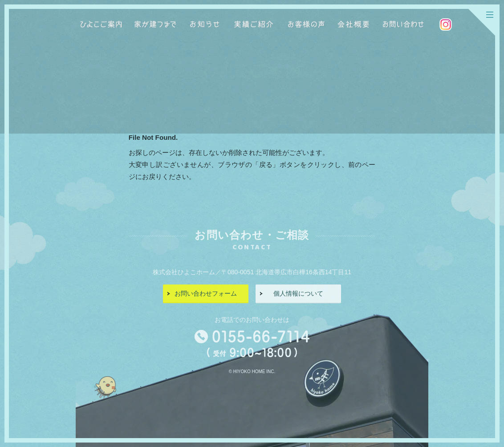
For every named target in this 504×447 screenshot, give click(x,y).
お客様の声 (306, 24)
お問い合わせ (403, 24)
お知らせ (204, 24)
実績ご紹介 (254, 24)
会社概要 (354, 24)
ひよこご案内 (101, 24)
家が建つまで (155, 24)
